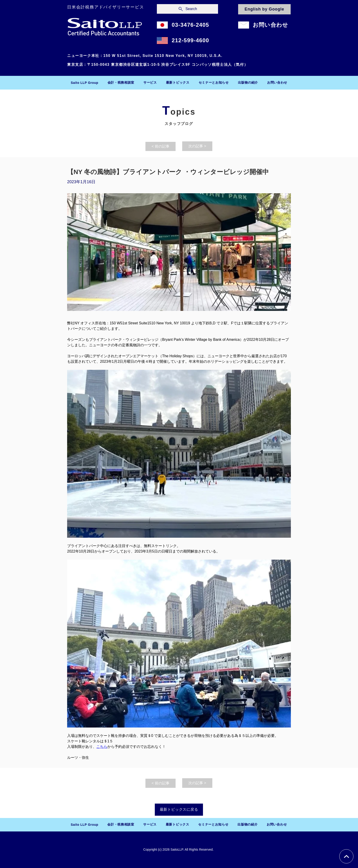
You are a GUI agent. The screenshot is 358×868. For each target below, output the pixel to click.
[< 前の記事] (161, 146)
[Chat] (346, 856)
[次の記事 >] (197, 146)
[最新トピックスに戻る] (179, 810)
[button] (121, 83)
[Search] (187, 9)
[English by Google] (264, 9)
